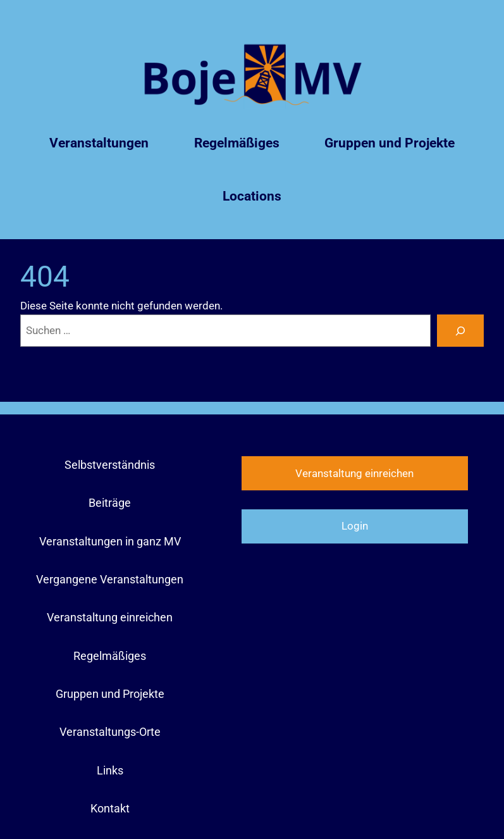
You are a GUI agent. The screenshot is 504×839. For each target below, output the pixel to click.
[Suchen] (460, 331)
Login (355, 526)
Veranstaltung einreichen (354, 473)
